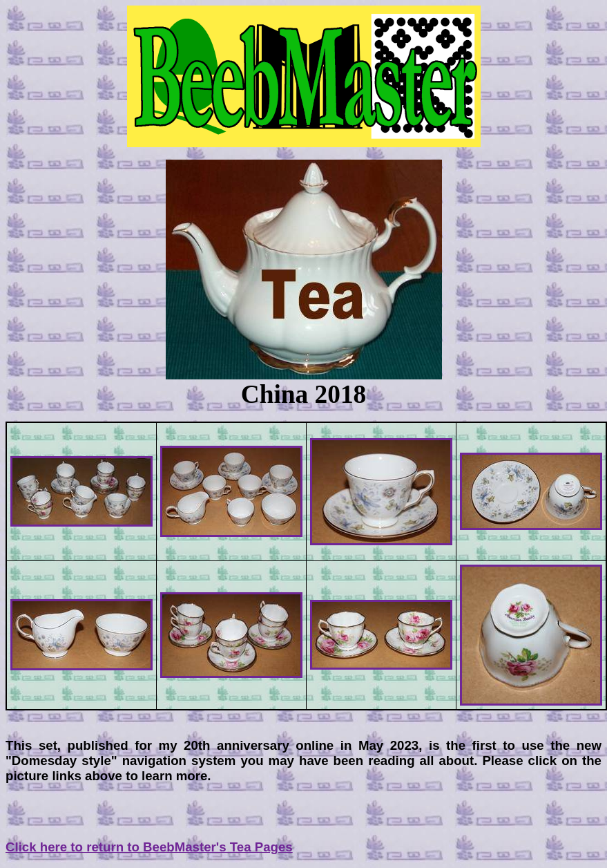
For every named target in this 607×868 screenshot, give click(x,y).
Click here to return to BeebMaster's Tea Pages (149, 847)
